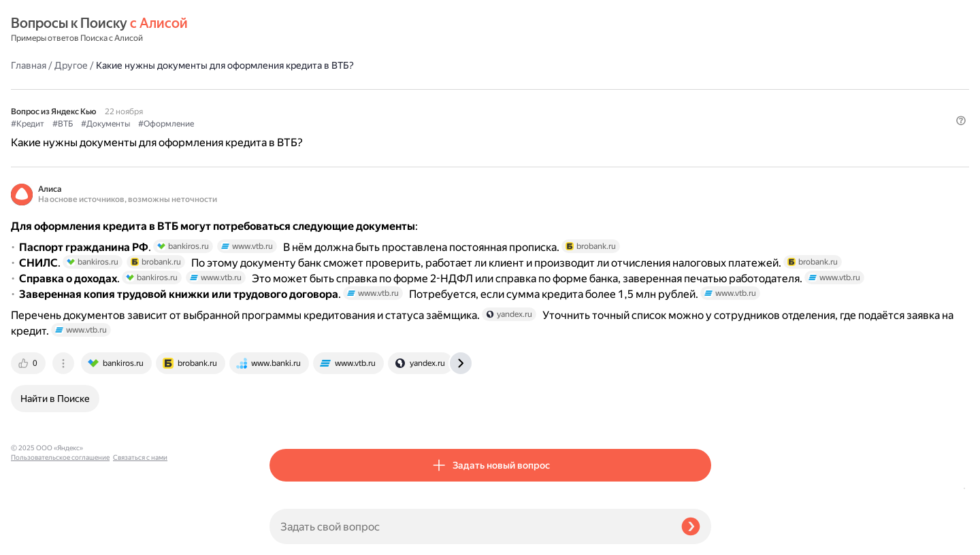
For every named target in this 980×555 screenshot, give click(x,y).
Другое (330, 30)
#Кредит (286, 89)
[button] (703, 112)
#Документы (364, 89)
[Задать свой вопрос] (470, 526)
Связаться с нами (38, 539)
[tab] (288, 415)
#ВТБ (321, 89)
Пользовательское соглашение (60, 529)
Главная (287, 30)
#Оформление (425, 89)
